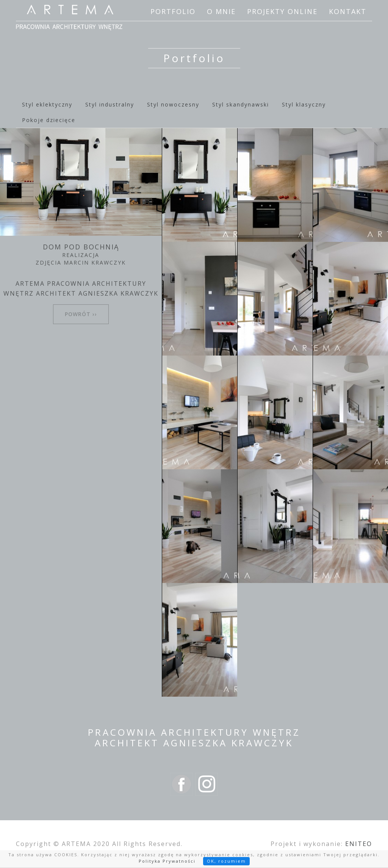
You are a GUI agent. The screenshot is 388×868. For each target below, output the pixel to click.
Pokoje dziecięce (49, 120)
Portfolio (173, 11)
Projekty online (282, 11)
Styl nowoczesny (173, 104)
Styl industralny (110, 104)
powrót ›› (81, 314)
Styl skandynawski (241, 104)
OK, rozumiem (226, 861)
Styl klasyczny (304, 104)
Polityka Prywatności (167, 861)
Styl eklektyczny (47, 104)
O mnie (221, 11)
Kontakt (348, 11)
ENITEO (359, 844)
